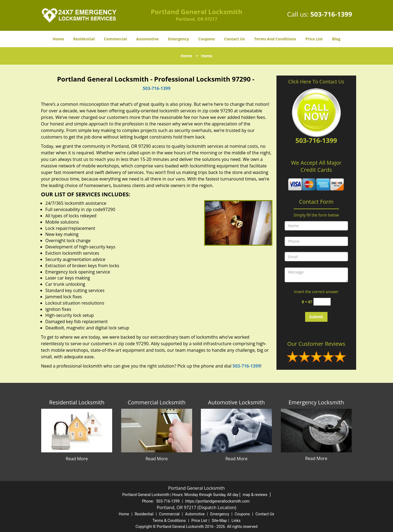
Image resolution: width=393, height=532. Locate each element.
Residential (84, 39)
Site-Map (219, 521)
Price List (314, 39)
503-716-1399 (331, 14)
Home (58, 39)
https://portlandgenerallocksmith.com (218, 501)
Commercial (115, 39)
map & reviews (255, 495)
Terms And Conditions (275, 39)
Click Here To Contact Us (316, 82)
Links (236, 521)
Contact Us (234, 39)
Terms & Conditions (169, 521)
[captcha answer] (322, 302)
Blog (336, 39)
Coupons (207, 39)
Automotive (148, 39)
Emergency (179, 39)
